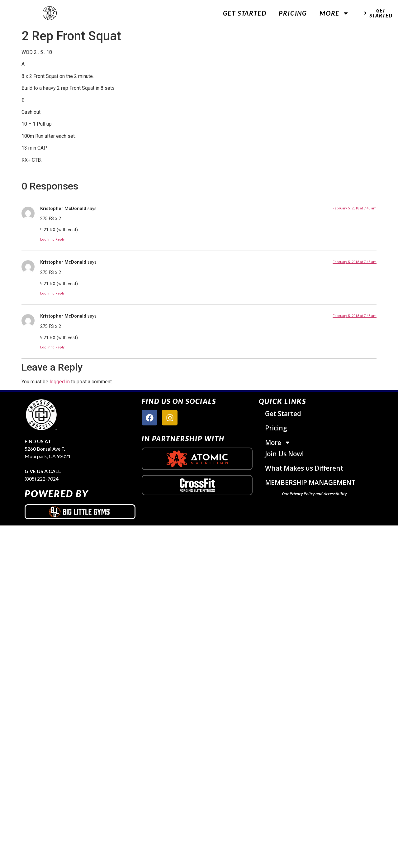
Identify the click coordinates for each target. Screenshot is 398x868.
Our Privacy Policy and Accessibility (314, 494)
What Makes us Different (304, 468)
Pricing (293, 13)
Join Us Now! (284, 454)
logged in (60, 382)
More (334, 13)
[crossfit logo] (197, 485)
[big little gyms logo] (80, 512)
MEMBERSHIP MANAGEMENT (310, 482)
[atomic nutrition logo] (197, 459)
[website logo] (50, 13)
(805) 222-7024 (42, 479)
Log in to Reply (52, 240)
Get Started (245, 13)
